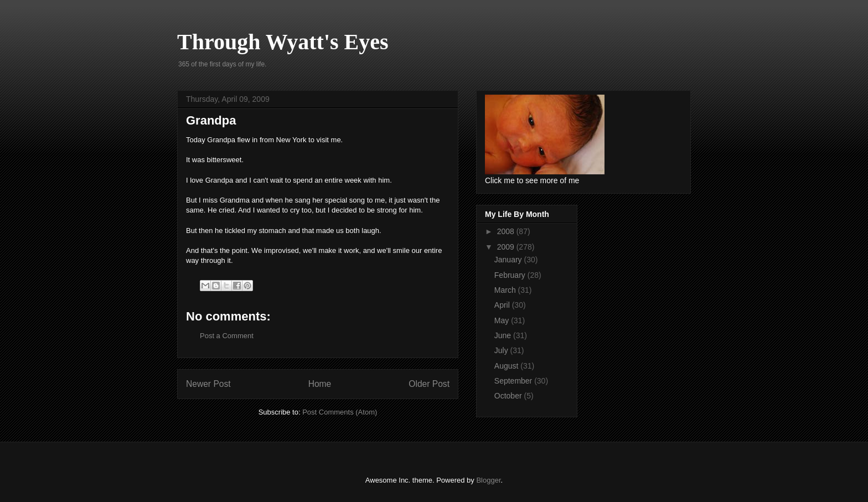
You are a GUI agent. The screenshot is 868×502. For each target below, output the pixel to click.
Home (320, 384)
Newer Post (208, 384)
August (507, 366)
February (511, 275)
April (503, 305)
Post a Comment (227, 336)
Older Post (429, 384)
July (502, 350)
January (509, 260)
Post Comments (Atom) (340, 412)
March (506, 290)
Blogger (488, 480)
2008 (507, 231)
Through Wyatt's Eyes (283, 42)
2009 (507, 247)
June (504, 335)
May (503, 320)
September (514, 381)
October (509, 396)
